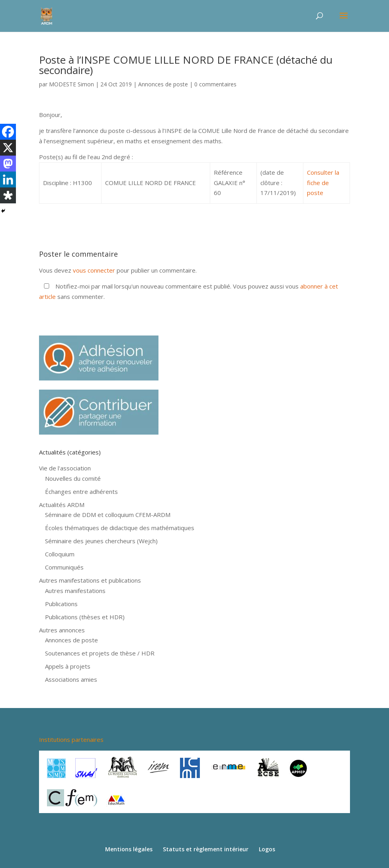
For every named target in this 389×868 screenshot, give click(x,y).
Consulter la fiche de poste (323, 182)
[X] (8, 148)
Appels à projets (68, 666)
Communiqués (64, 567)
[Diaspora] (8, 195)
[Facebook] (8, 132)
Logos (267, 849)
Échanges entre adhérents (81, 492)
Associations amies (71, 679)
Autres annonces (62, 630)
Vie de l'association (65, 468)
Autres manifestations (75, 591)
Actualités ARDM (62, 505)
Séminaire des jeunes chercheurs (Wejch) (101, 541)
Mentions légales (129, 849)
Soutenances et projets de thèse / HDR (100, 653)
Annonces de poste (163, 84)
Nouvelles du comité (73, 478)
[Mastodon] (8, 164)
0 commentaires (215, 84)
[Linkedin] (8, 179)
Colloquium (60, 554)
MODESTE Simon (71, 84)
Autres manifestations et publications (90, 580)
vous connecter (94, 270)
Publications (61, 604)
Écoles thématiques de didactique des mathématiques (120, 528)
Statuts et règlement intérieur (206, 849)
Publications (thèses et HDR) (85, 617)
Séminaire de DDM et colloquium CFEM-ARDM (108, 515)
